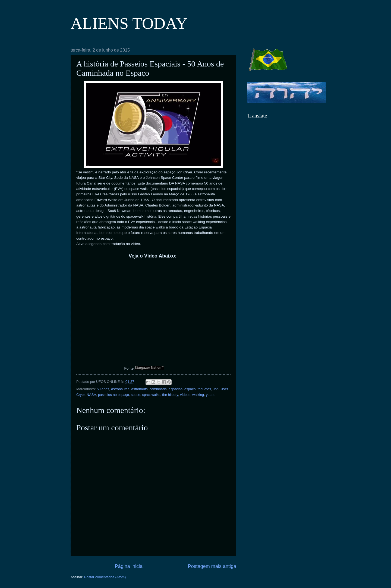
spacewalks (151, 395)
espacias (176, 389)
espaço (190, 389)
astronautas (120, 389)
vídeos (185, 395)
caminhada (158, 389)
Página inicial (129, 566)
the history (170, 395)
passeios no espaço (113, 395)
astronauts (140, 389)
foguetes (204, 389)
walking (198, 395)
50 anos (103, 389)
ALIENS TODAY (129, 23)
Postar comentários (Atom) (105, 577)
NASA (91, 395)
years (210, 395)
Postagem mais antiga (212, 566)
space (135, 395)
